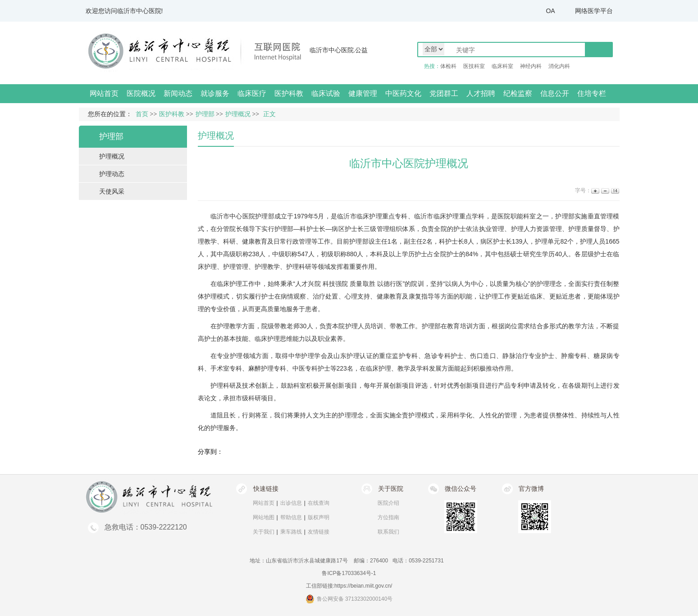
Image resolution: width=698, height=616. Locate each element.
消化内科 (559, 66)
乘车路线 (291, 532)
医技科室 (474, 66)
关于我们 (264, 532)
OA (550, 11)
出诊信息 (291, 503)
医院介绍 (388, 503)
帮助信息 (291, 517)
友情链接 (319, 532)
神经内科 (531, 66)
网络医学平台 (594, 11)
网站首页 (104, 93)
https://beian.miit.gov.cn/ (363, 586)
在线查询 (319, 503)
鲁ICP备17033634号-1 (349, 573)
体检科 (448, 66)
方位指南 (388, 517)
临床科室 (502, 66)
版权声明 (319, 517)
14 (614, 191)
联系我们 (388, 532)
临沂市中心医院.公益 (339, 50)
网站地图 (264, 517)
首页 (142, 114)
